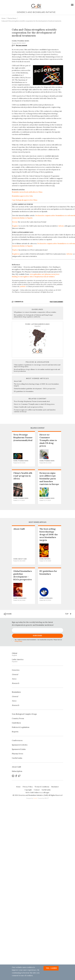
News (14, 679)
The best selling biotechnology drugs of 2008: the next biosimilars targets (49, 534)
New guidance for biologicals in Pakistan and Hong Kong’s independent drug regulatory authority (33, 316)
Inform (61, 226)
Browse (15, 222)
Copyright (28, 790)
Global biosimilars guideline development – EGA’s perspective (35, 389)
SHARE (8, 614)
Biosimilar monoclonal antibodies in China (27, 192)
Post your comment (22, 45)
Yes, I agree (51, 968)
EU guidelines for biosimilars (24, 391)
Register (15, 226)
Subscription (17, 771)
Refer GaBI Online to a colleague (37, 793)
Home (4, 18)
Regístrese (16, 254)
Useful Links (17, 758)
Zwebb (35, 798)
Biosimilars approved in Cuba (22, 196)
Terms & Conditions (42, 787)
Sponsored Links (19, 749)
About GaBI (18, 381)
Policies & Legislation (21, 727)
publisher (23, 286)
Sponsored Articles (20, 745)
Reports (15, 732)
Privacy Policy (18, 641)
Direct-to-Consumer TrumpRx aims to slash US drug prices (34, 404)
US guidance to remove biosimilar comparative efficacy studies (35, 312)
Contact (37, 790)
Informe (70, 254)
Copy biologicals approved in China (25, 200)
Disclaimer (55, 787)
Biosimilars (16, 692)
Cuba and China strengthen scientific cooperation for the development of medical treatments (31, 21)
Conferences (17, 740)
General (15, 674)
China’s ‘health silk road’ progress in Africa (28, 407)
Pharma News (12, 18)
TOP (68, 614)
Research (15, 683)
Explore (15, 250)
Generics (16, 670)
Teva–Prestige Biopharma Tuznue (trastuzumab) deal (32, 401)
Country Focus (18, 718)
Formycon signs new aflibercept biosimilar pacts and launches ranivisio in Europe (49, 479)
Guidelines (16, 723)
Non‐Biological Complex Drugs (24, 714)
